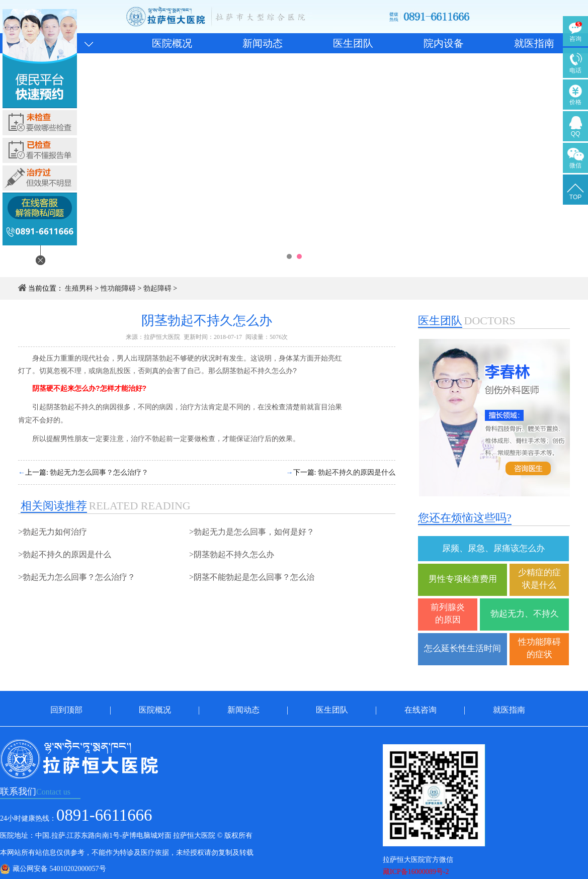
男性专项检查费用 (463, 579)
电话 (575, 70)
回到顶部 (66, 710)
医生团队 (353, 43)
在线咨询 (421, 710)
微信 (575, 165)
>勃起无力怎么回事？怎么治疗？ (77, 577)
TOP (575, 197)
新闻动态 (263, 43)
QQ (576, 134)
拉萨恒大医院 (162, 337)
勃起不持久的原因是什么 (357, 472)
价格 (575, 102)
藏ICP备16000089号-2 (416, 872)
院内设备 (444, 43)
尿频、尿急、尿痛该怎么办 (493, 548)
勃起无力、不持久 (525, 614)
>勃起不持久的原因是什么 (65, 554)
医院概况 (172, 43)
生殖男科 (79, 288)
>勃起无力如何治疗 (53, 532)
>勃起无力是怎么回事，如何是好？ (252, 532)
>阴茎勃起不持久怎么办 (232, 554)
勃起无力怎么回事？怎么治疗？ (99, 472)
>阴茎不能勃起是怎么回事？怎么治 (252, 577)
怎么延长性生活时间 (463, 648)
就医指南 (534, 43)
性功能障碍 (118, 288)
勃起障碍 (157, 288)
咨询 (575, 39)
